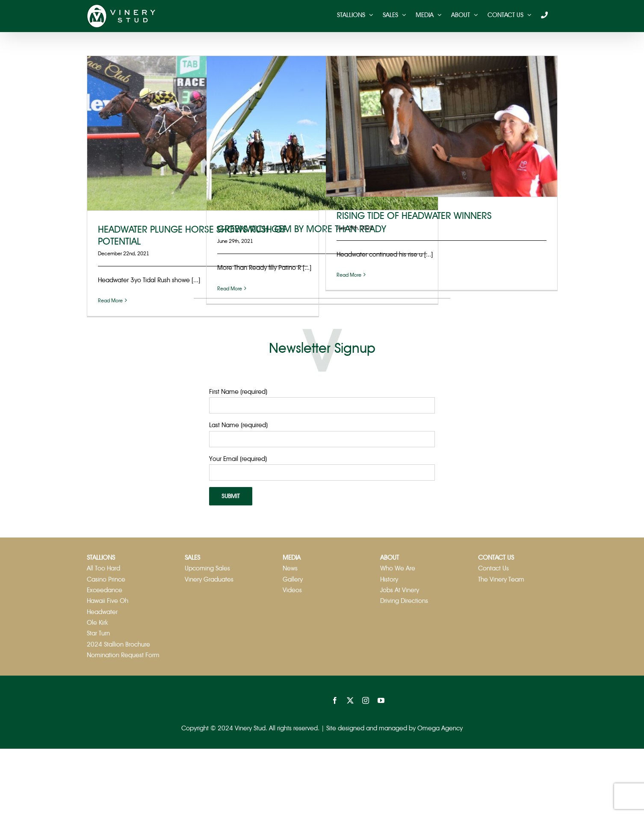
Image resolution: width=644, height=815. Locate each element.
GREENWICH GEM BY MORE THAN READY (302, 229)
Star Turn (98, 633)
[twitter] (350, 700)
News (290, 568)
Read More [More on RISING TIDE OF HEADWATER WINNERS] (349, 275)
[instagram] (366, 700)
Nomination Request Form (123, 655)
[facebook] (335, 700)
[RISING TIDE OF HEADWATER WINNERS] (442, 126)
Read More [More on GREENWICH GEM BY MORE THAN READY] (230, 289)
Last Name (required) (238, 425)
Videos (292, 590)
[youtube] (381, 700)
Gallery (293, 579)
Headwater (102, 612)
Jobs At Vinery (400, 590)
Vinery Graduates (209, 579)
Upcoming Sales (207, 568)
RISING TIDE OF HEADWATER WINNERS (414, 216)
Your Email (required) (238, 459)
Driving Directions (404, 601)
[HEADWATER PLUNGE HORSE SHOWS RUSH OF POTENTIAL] (203, 133)
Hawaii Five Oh (108, 601)
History (389, 579)
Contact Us (493, 568)
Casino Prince (106, 579)
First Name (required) (238, 392)
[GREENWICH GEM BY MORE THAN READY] (322, 133)
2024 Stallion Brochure (118, 644)
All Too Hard (103, 568)
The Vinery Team (501, 579)
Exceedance (105, 590)
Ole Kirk (97, 623)
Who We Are (398, 568)
